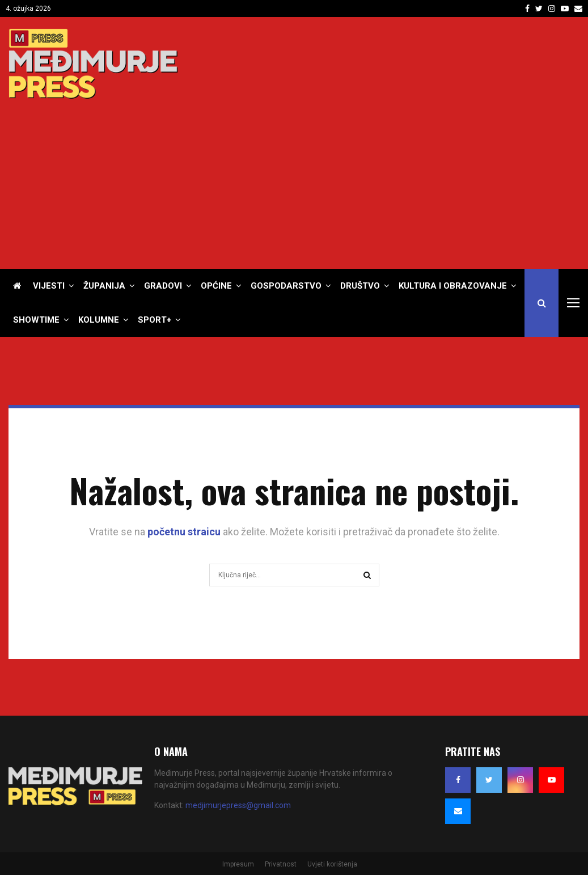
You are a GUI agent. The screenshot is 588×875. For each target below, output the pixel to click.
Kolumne (99, 320)
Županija (104, 286)
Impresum (238, 864)
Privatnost (281, 864)
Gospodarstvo (286, 286)
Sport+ (155, 320)
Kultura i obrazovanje (453, 286)
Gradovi (163, 286)
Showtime (36, 320)
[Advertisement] (373, 178)
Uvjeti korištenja (332, 864)
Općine (216, 286)
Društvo (360, 286)
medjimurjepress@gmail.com (238, 805)
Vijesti (49, 286)
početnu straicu (184, 532)
